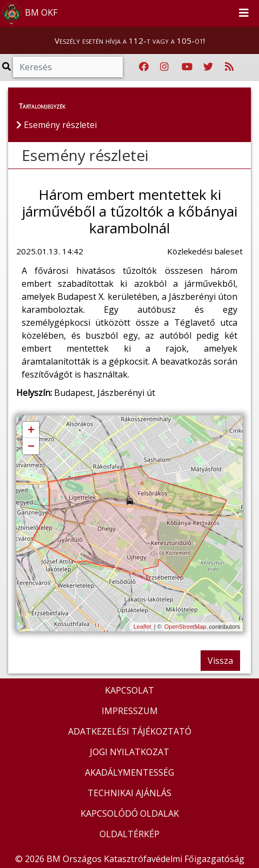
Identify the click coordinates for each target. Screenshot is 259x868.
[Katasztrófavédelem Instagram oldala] (164, 67)
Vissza (220, 661)
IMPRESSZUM (130, 711)
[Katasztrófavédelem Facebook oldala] (144, 67)
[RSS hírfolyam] (229, 67)
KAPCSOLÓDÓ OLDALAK (130, 813)
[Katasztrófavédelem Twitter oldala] (208, 67)
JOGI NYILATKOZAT (129, 752)
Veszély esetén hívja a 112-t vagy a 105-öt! (130, 41)
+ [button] (31, 430)
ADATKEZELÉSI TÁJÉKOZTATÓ (130, 731)
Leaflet (142, 627)
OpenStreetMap (185, 627)
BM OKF (29, 14)
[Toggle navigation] (244, 14)
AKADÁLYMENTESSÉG (129, 772)
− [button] (31, 447)
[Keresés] (68, 67)
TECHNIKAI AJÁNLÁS (129, 793)
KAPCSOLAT (129, 690)
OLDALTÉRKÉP (129, 834)
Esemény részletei (85, 155)
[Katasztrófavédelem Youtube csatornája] (187, 67)
